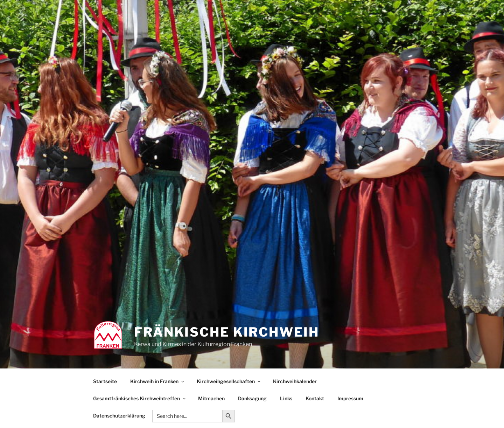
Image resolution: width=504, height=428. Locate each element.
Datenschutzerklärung (119, 416)
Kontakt (315, 398)
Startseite (105, 381)
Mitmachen (211, 398)
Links (286, 398)
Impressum (350, 398)
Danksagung (252, 398)
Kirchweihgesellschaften (229, 381)
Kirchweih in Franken (158, 381)
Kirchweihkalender (295, 381)
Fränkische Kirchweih (227, 332)
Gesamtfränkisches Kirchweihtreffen (140, 398)
